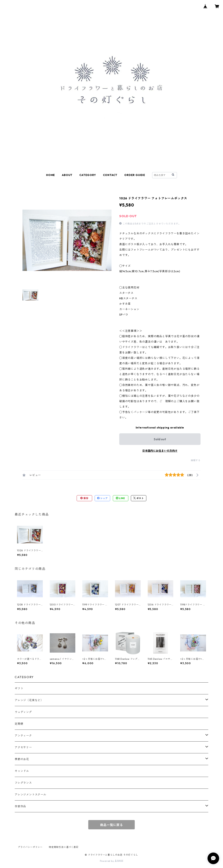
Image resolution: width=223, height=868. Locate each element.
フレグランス (23, 783)
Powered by (112, 861)
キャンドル (22, 771)
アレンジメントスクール (30, 795)
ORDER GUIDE (135, 175)
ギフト (19, 688)
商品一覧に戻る (111, 825)
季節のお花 (22, 759)
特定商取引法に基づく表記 (64, 847)
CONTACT (110, 175)
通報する (196, 460)
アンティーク (23, 736)
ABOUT (67, 175)
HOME (51, 175)
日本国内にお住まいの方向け (160, 451)
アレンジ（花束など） (29, 700)
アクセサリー (23, 747)
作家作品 (20, 806)
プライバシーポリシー (30, 847)
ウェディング (23, 712)
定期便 (19, 724)
